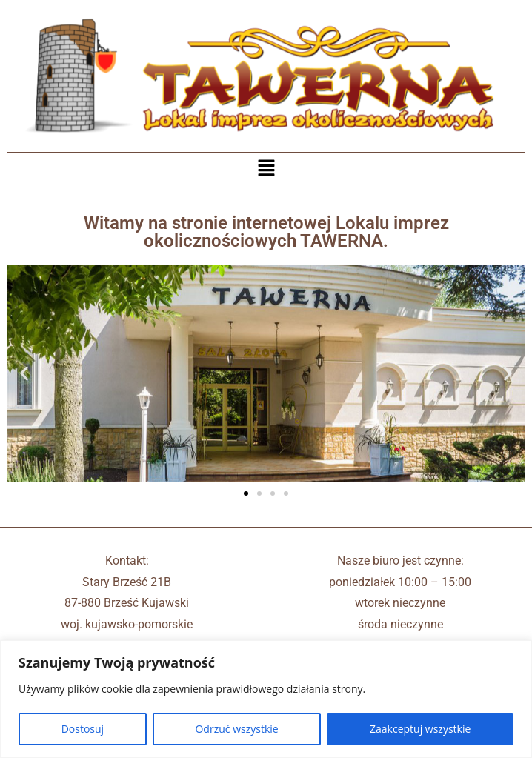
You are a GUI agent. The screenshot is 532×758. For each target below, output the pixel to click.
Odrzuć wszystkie (236, 729)
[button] (266, 168)
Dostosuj (83, 729)
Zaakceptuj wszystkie (420, 729)
